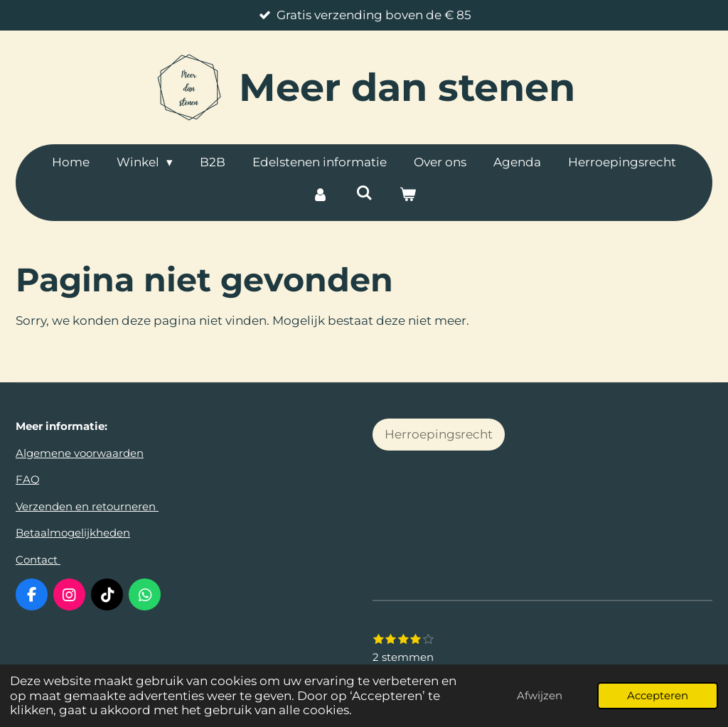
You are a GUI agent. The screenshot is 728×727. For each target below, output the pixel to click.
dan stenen (407, 87)
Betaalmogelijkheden (73, 533)
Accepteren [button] (658, 695)
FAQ (28, 479)
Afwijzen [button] (540, 695)
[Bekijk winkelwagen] (408, 195)
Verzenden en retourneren (87, 506)
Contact (38, 560)
